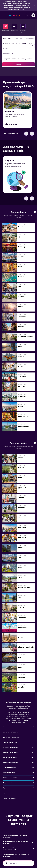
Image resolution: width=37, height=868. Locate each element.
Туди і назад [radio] (7, 38)
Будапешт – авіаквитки (11, 794)
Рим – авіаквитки (9, 774)
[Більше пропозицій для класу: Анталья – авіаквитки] (33, 753)
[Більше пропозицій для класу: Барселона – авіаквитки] (33, 738)
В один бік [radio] (18, 38)
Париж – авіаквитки (10, 743)
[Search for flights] (6, 26)
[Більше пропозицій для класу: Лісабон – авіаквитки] (33, 779)
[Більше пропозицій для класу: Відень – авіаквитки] (33, 789)
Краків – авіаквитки (10, 758)
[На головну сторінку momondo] (13, 15)
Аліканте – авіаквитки (10, 763)
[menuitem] (6, 29)
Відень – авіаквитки (10, 789)
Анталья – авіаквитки (10, 753)
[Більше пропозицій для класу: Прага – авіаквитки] (33, 799)
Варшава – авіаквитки (11, 733)
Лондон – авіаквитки (10, 784)
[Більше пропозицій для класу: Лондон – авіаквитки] (33, 784)
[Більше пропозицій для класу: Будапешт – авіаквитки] (33, 794)
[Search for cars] (23, 26)
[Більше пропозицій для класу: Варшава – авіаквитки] (33, 733)
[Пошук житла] (14, 26)
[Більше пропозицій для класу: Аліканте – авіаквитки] (33, 763)
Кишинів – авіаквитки (10, 728)
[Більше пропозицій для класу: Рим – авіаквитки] (33, 774)
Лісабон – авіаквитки (10, 779)
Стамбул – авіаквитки (10, 748)
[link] (12, 134)
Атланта (9, 112)
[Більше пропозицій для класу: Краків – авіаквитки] (33, 758)
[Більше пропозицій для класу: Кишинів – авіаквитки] (33, 728)
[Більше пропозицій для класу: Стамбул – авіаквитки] (33, 748)
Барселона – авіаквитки (11, 738)
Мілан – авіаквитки (9, 769)
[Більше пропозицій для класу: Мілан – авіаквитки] (33, 769)
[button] (35, 6)
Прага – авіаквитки (10, 799)
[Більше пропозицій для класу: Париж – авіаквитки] (33, 743)
